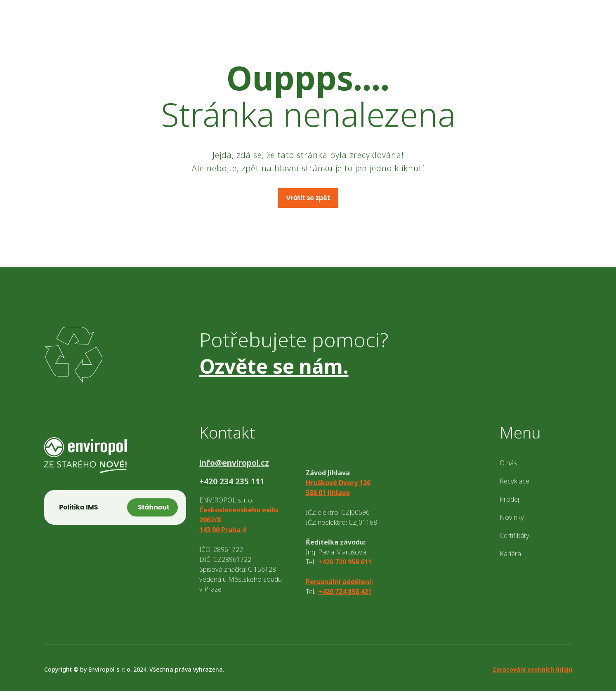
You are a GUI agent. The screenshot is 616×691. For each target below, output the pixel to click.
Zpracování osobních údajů (532, 669)
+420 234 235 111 (232, 482)
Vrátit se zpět (308, 198)
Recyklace (515, 481)
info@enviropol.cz (234, 463)
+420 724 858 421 (345, 592)
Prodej (509, 499)
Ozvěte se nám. (274, 366)
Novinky (512, 517)
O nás (508, 463)
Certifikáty (515, 535)
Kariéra (510, 554)
